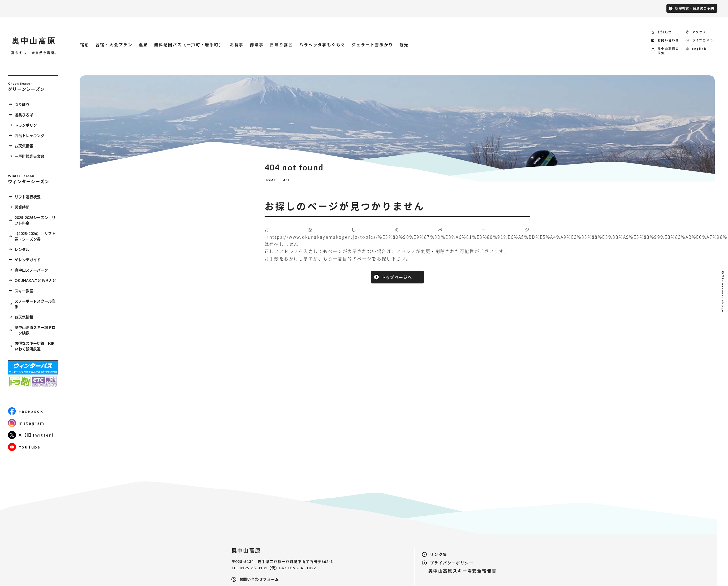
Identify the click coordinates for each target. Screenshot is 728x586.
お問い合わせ (668, 40)
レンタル (22, 249)
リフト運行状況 (28, 197)
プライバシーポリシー (452, 563)
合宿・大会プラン (114, 45)
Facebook (31, 411)
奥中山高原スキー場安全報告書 (459, 571)
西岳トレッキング (29, 135)
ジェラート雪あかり (372, 45)
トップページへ (396, 277)
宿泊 (85, 45)
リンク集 (439, 554)
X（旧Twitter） (37, 435)
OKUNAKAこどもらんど (35, 280)
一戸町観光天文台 (29, 156)
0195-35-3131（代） (259, 568)
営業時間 (22, 207)
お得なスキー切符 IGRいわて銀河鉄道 (35, 346)
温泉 (143, 45)
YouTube (30, 447)
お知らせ (665, 32)
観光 (404, 45)
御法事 (257, 45)
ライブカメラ (703, 40)
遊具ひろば (24, 115)
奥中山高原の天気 (668, 51)
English (699, 48)
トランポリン (26, 125)
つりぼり (22, 104)
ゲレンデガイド (28, 259)
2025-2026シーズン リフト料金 (35, 220)
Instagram (32, 423)
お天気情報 (24, 146)
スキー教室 (24, 290)
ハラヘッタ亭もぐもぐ (322, 45)
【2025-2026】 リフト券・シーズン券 (35, 236)
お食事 (237, 45)
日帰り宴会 (281, 45)
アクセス (699, 32)
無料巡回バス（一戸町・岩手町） (189, 45)
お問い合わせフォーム (259, 579)
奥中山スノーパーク (31, 270)
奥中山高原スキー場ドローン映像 (35, 330)
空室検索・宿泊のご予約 (694, 8)
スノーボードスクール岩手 (35, 304)
